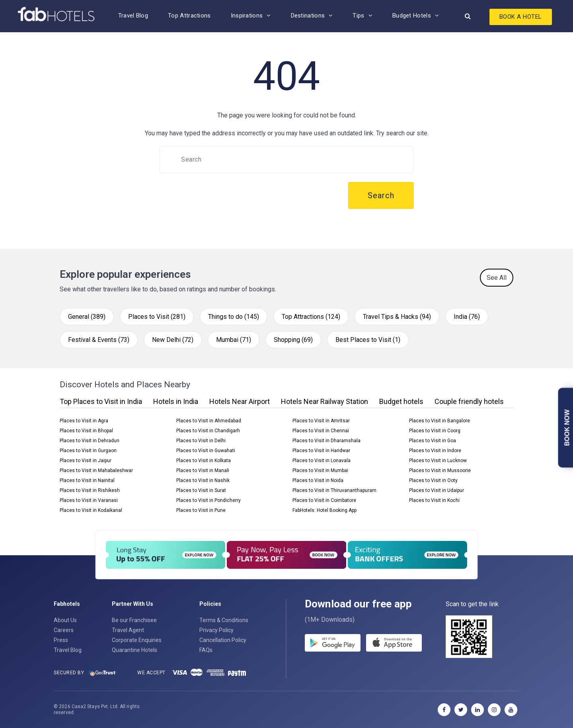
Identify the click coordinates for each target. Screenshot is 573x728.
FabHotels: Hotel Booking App (325, 510)
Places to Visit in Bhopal (86, 431)
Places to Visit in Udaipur (437, 490)
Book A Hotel (521, 17)
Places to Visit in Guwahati (206, 451)
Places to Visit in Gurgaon (88, 451)
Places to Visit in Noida (318, 480)
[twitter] (461, 710)
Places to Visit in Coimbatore (324, 500)
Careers (64, 630)
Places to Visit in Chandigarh (208, 431)
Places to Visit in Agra (84, 421)
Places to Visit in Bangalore (439, 421)
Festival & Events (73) (99, 340)
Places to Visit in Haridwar (321, 451)
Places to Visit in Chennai (321, 431)
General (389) (87, 317)
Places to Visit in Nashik (203, 480)
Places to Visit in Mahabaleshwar (96, 470)
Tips (358, 16)
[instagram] (494, 710)
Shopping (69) (293, 340)
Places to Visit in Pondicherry (209, 500)
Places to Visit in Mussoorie (440, 470)
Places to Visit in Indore (435, 451)
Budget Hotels (412, 16)
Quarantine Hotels (134, 650)
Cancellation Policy (223, 640)
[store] (394, 643)
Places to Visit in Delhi (201, 441)
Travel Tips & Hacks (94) (397, 317)
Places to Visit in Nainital (87, 480)
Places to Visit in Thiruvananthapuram (334, 490)
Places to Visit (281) (157, 317)
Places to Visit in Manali (203, 470)
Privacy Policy (216, 630)
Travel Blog (133, 16)
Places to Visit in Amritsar (321, 421)
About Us (65, 620)
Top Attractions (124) (311, 317)
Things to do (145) (234, 317)
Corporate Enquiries (137, 640)
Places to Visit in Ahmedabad (209, 421)
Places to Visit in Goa (433, 441)
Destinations (308, 16)
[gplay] (333, 643)
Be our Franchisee (134, 620)
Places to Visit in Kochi (434, 500)
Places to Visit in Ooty (433, 480)
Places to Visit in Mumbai (320, 470)
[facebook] (444, 710)
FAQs (206, 650)
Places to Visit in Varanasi (89, 500)
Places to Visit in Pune (201, 510)
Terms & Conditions (224, 620)
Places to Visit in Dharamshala (326, 441)
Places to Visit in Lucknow (438, 461)
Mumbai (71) (234, 340)
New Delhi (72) (173, 340)
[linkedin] (477, 710)
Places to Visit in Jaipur (86, 461)
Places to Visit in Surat (201, 490)
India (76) (467, 317)
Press (61, 640)
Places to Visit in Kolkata (204, 461)
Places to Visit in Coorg (435, 431)
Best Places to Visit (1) (368, 340)
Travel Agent (128, 630)
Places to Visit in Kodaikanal (91, 510)
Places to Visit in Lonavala (322, 461)
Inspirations (247, 16)
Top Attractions (189, 16)
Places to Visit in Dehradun (90, 441)
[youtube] (511, 710)
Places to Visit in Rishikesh (90, 490)
